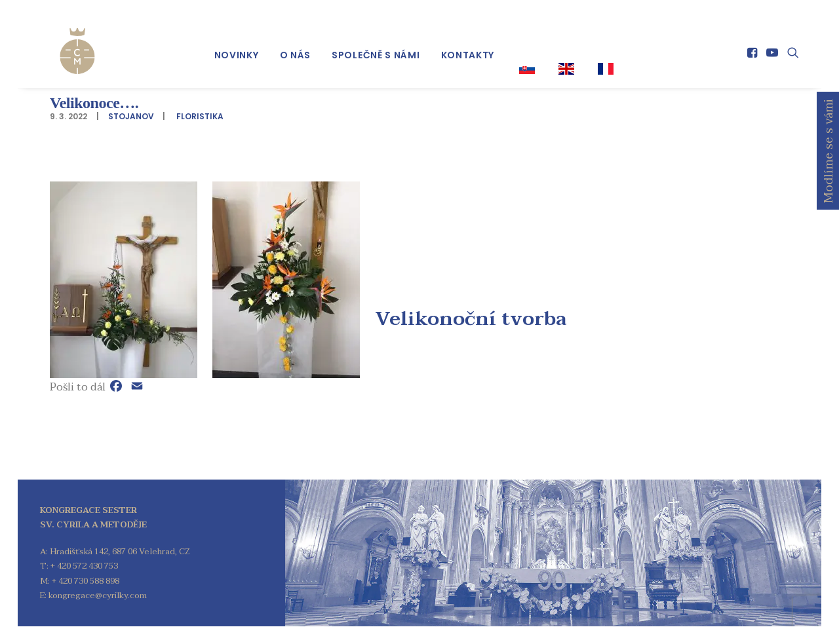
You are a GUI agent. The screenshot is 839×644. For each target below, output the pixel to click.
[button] (753, 44)
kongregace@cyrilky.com (98, 596)
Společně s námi (376, 47)
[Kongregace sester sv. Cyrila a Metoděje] (63, 41)
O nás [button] (296, 47)
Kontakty (468, 47)
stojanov (131, 116)
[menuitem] (237, 47)
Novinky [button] (237, 47)
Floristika (200, 116)
